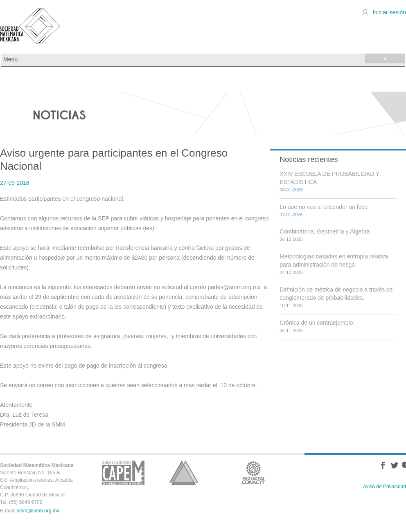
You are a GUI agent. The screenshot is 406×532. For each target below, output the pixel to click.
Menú (204, 58)
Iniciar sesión (389, 12)
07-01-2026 (291, 215)
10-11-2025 (291, 305)
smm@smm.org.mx (38, 511)
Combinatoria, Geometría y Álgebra (325, 231)
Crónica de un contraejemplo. (317, 323)
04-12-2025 (291, 272)
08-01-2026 (291, 190)
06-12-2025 (291, 239)
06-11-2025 (291, 330)
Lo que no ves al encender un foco (324, 207)
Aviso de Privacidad (385, 487)
